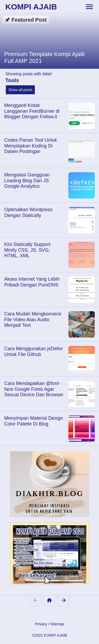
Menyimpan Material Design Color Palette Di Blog (34, 421)
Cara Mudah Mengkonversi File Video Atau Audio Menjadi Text (33, 319)
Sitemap (57, 624)
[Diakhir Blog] (50, 484)
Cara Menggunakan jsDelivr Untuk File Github (34, 351)
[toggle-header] (89, 7)
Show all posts (20, 90)
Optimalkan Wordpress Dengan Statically (28, 212)
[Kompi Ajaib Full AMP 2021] (50, 556)
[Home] (49, 600)
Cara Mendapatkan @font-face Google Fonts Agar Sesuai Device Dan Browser (34, 389)
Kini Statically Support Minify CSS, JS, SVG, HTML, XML (27, 250)
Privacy (41, 624)
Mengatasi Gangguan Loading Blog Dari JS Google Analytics (27, 180)
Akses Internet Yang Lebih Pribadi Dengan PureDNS (32, 282)
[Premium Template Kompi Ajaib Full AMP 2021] (49, 41)
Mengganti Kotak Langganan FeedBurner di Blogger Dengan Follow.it (32, 111)
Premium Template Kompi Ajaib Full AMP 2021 (44, 58)
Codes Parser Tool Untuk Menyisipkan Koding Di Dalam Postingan (31, 146)
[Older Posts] (64, 600)
